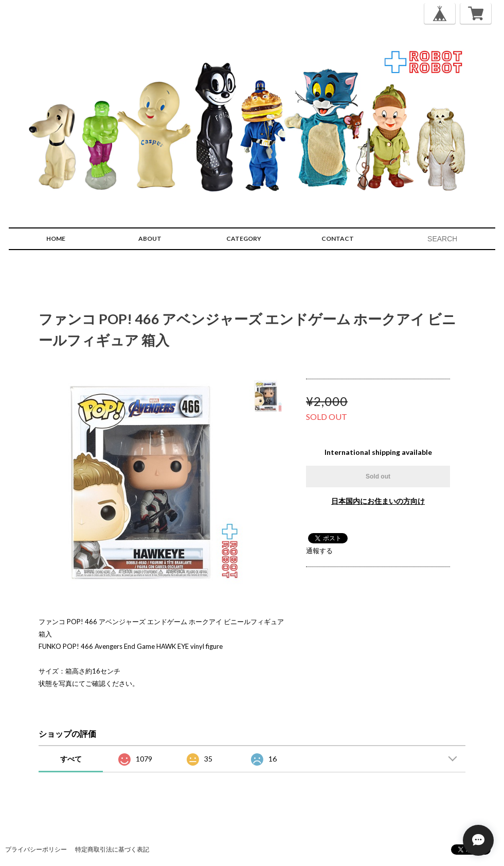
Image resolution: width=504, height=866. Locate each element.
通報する (319, 551)
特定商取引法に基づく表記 (112, 849)
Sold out (378, 476)
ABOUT (150, 238)
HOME (56, 238)
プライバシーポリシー (36, 849)
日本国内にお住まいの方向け (378, 501)
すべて (71, 759)
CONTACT (338, 238)
